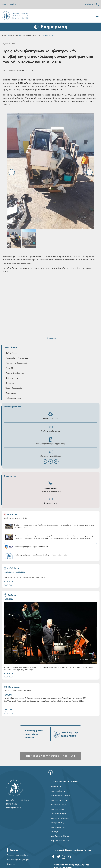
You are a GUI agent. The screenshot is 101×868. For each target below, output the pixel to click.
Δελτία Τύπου (25, 35)
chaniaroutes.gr (58, 809)
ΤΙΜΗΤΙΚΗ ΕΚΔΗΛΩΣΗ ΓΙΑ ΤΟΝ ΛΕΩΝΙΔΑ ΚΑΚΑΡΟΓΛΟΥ (24, 578)
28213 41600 (51, 489)
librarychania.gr (58, 823)
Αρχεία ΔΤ (37, 35)
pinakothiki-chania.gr (60, 818)
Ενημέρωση (14, 35)
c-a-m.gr (54, 832)
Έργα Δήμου (11, 393)
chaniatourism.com (59, 800)
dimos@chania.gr (50, 503)
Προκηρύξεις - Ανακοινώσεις (18, 358)
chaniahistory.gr (58, 827)
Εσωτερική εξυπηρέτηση (18, 860)
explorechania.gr (58, 805)
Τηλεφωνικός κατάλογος (18, 855)
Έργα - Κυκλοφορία (14, 388)
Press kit (11, 864)
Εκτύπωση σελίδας (50, 416)
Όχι (73, 756)
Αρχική (4, 35)
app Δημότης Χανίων (60, 836)
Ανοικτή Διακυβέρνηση (15, 373)
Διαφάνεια (10, 383)
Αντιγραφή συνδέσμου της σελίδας (50, 441)
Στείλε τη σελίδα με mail (50, 428)
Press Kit (9, 368)
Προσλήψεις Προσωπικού (16, 363)
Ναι (65, 756)
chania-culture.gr (58, 791)
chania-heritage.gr (59, 814)
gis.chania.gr (56, 786)
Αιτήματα (89, 4)
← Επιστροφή (51, 338)
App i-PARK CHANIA (60, 841)
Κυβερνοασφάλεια (13, 398)
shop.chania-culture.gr (61, 796)
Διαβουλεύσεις (12, 378)
